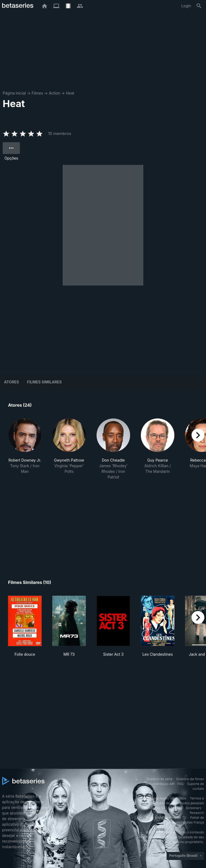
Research (197, 813)
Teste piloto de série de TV (166, 818)
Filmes (37, 93)
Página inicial (14, 93)
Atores (12, 382)
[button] (25, 449)
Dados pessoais (192, 803)
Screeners (193, 808)
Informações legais (154, 798)
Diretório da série (159, 779)
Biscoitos (179, 798)
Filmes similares (44, 382)
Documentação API (160, 784)
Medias (177, 808)
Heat (70, 93)
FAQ (180, 784)
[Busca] (199, 6)
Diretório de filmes (190, 779)
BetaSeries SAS (156, 808)
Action (54, 93)
